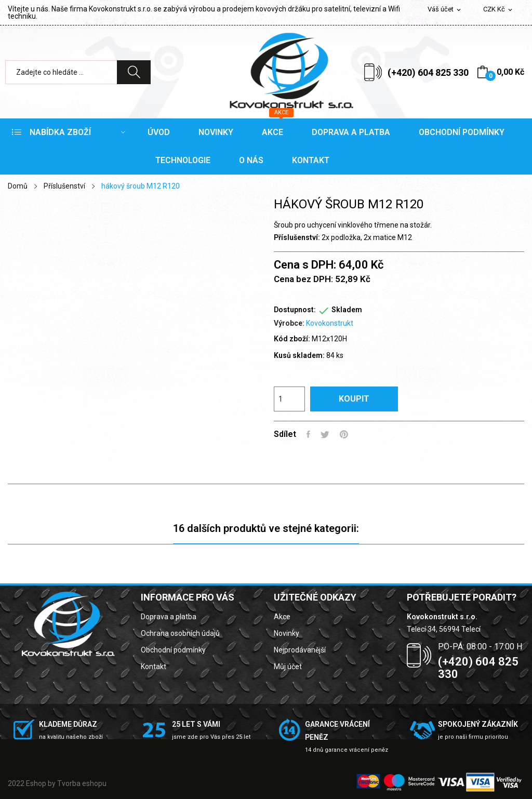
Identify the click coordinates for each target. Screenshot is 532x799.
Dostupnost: (295, 310)
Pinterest (344, 434)
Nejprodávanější (300, 650)
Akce (282, 617)
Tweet (325, 434)
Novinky (287, 633)
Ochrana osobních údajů (180, 633)
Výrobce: (289, 323)
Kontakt (154, 667)
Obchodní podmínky (173, 650)
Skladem (347, 310)
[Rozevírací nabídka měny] (498, 10)
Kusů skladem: (299, 355)
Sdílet (308, 434)
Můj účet (288, 667)
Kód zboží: (292, 339)
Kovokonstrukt (330, 323)
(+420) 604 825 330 (428, 72)
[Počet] (289, 399)
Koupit (354, 399)
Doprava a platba (169, 617)
